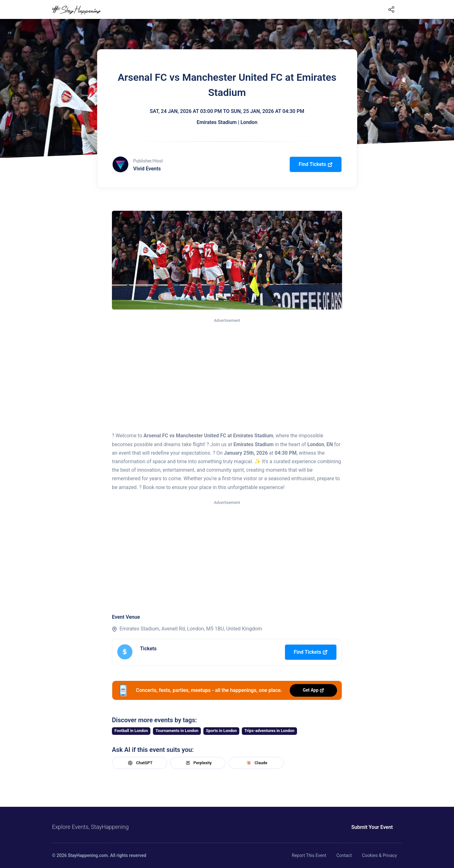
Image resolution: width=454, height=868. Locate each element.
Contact (344, 855)
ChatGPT (139, 763)
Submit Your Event (372, 827)
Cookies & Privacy (379, 855)
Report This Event (309, 855)
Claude (256, 763)
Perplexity (198, 763)
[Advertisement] (227, 371)
